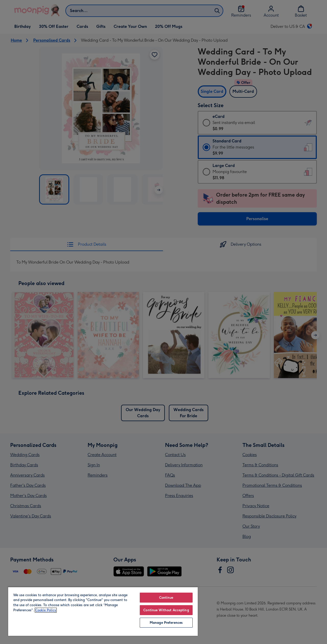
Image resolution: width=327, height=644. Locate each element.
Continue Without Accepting (166, 610)
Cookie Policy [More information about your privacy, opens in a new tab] (46, 610)
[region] (103, 611)
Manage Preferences (166, 623)
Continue (166, 598)
